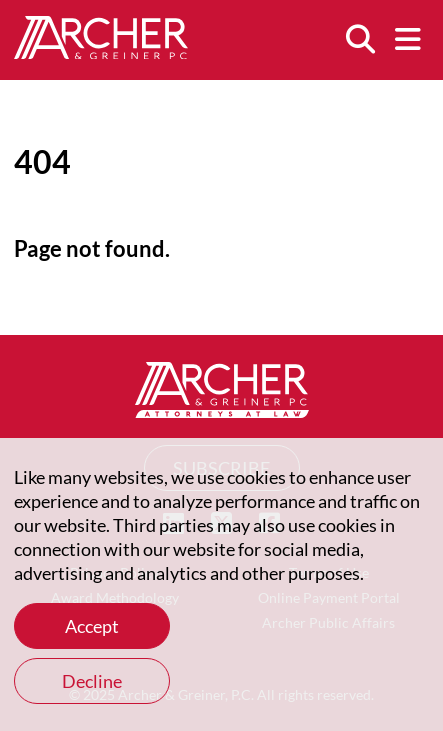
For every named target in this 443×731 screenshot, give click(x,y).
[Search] (360, 40)
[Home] (101, 52)
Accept (92, 626)
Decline (92, 681)
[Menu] (408, 40)
